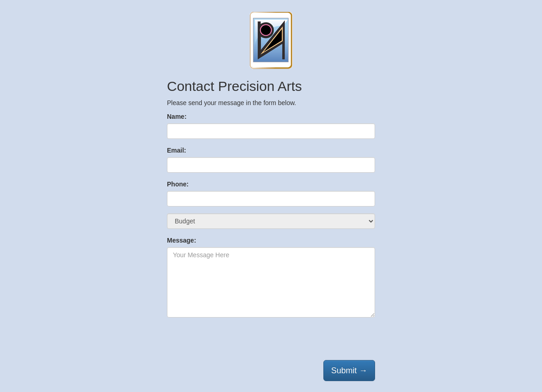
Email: (177, 150)
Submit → (349, 371)
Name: (177, 117)
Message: (182, 240)
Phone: (178, 184)
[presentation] (236, 342)
